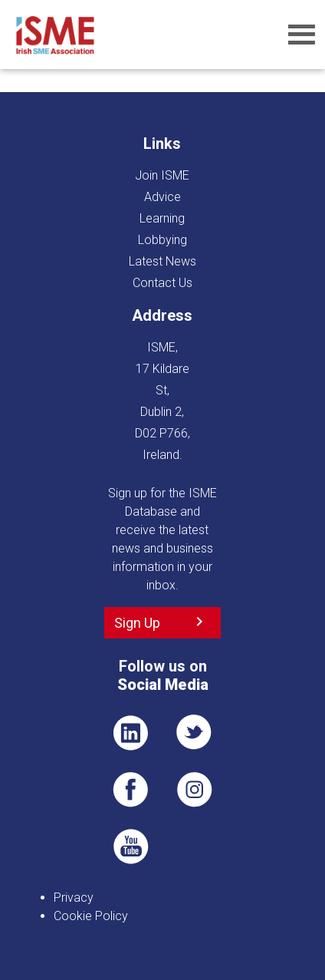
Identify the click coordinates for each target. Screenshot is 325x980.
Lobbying (162, 240)
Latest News (162, 261)
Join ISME (162, 175)
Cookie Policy (91, 916)
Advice (162, 197)
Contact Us (162, 283)
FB (130, 790)
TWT (195, 733)
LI (130, 733)
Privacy (74, 898)
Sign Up (137, 623)
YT (130, 846)
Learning (162, 218)
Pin (195, 790)
